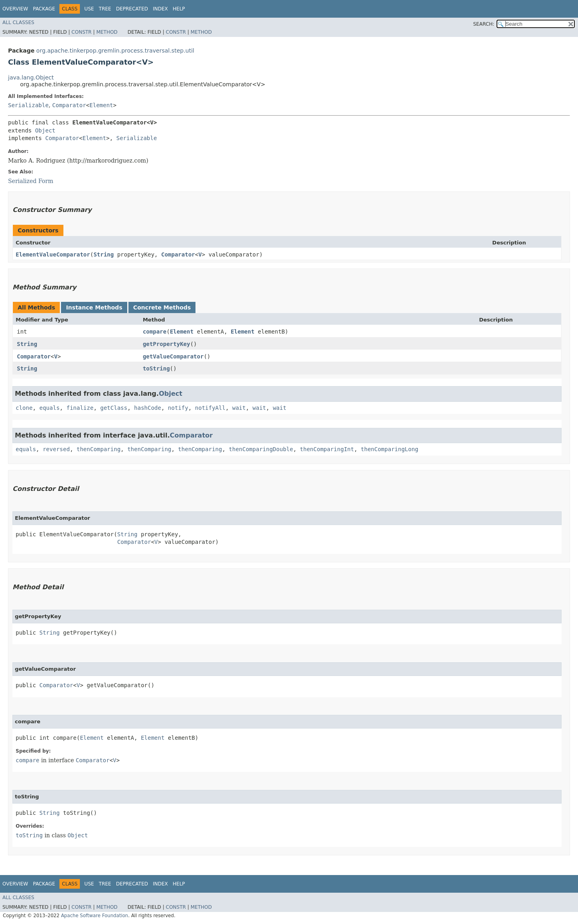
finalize (80, 408)
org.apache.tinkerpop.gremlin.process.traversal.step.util (115, 51)
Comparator (69, 105)
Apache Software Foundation (95, 916)
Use (89, 9)
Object (45, 130)
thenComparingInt (327, 449)
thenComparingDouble (261, 449)
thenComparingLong (390, 449)
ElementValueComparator (53, 254)
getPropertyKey (167, 344)
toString (156, 368)
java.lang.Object (31, 77)
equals (50, 408)
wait (239, 408)
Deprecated (132, 9)
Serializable (28, 105)
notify (178, 408)
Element (101, 105)
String (104, 254)
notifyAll (210, 408)
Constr (81, 32)
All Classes (18, 22)
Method (107, 32)
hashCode (148, 408)
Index (161, 9)
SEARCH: (484, 24)
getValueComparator (173, 356)
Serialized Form (31, 181)
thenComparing (99, 449)
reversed (56, 449)
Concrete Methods (162, 307)
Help (179, 9)
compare (155, 332)
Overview (15, 9)
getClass (114, 408)
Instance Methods (94, 307)
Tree (105, 9)
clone (24, 408)
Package (44, 9)
